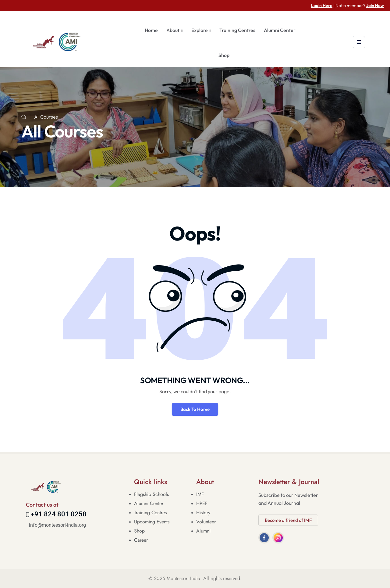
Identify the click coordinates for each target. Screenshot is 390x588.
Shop (224, 55)
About (173, 30)
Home (151, 30)
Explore (200, 30)
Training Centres (237, 30)
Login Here (322, 5)
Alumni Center (280, 30)
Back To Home (195, 409)
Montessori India (183, 578)
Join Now (375, 5)
